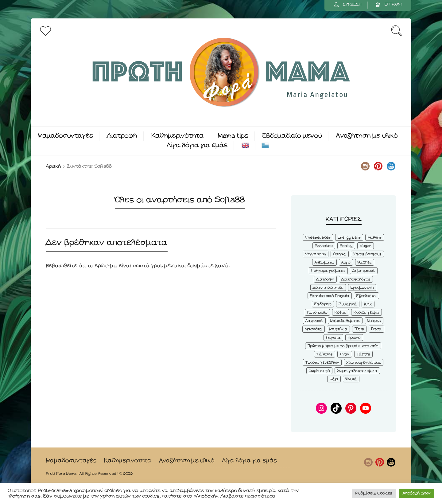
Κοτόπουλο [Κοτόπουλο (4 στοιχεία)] (317, 313)
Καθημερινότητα (178, 136)
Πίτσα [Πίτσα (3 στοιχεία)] (376, 329)
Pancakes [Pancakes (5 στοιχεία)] (324, 246)
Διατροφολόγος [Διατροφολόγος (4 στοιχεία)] (356, 279)
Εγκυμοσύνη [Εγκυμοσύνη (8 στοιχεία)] (362, 288)
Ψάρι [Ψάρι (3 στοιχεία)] (334, 379)
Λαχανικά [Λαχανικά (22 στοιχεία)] (314, 321)
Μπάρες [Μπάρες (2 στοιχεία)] (374, 321)
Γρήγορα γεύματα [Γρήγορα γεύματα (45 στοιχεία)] (328, 271)
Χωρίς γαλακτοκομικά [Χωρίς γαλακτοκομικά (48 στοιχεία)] (357, 371)
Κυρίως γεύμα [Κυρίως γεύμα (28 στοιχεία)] (366, 313)
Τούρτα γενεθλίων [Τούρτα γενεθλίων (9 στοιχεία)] (322, 363)
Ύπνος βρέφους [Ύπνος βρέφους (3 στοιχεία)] (367, 254)
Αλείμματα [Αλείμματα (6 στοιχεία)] (324, 262)
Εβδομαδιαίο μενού (292, 136)
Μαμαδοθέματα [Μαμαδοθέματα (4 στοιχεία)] (345, 321)
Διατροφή (122, 136)
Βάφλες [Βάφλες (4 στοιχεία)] (365, 262)
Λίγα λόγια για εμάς (197, 145)
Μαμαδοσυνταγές (65, 136)
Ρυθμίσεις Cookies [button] (374, 493)
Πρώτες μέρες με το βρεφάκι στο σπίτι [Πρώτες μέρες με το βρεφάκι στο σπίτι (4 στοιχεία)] (343, 346)
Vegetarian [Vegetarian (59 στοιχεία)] (316, 254)
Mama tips (233, 136)
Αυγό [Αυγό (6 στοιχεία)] (346, 262)
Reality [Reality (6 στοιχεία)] (346, 246)
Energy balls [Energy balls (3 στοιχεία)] (349, 238)
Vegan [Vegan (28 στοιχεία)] (366, 246)
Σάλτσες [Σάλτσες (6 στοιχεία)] (325, 354)
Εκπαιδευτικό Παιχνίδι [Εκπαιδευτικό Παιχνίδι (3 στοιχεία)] (330, 296)
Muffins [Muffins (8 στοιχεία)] (375, 238)
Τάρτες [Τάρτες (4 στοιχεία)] (363, 354)
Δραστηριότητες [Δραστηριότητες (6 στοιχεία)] (328, 288)
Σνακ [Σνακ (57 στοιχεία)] (345, 354)
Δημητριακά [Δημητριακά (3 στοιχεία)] (364, 271)
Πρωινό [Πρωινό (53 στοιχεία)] (354, 338)
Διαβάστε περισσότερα (248, 496)
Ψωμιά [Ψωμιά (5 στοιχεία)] (351, 379)
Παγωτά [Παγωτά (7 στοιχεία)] (333, 338)
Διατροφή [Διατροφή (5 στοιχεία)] (325, 279)
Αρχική (53, 166)
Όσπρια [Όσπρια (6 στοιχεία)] (340, 254)
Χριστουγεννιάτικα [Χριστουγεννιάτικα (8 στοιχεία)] (364, 363)
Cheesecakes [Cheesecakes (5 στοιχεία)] (318, 238)
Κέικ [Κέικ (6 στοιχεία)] (368, 304)
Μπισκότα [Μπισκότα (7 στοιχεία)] (314, 329)
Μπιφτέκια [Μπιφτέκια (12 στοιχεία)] (338, 329)
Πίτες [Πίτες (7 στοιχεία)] (359, 329)
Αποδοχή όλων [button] (417, 493)
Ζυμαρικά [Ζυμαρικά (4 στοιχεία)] (348, 304)
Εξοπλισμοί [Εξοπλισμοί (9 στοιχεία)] (366, 296)
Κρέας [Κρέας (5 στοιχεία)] (341, 313)
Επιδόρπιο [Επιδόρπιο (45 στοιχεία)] (323, 304)
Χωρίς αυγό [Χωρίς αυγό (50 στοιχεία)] (319, 371)
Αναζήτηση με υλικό (367, 136)
